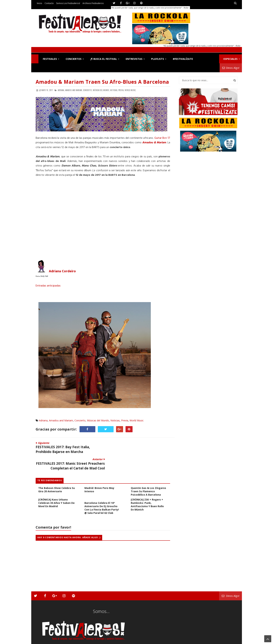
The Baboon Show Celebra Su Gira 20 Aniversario (57, 478)
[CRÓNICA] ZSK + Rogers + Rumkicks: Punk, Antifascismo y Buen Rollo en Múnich (147, 493)
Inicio (40, 3)
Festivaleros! (42, 641)
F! (35, 59)
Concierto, (88, 90)
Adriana (43, 420)
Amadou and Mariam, (74, 90)
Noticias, (114, 90)
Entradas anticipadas (48, 286)
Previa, (121, 90)
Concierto (80, 420)
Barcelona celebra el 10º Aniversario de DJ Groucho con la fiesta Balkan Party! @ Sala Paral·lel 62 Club (102, 496)
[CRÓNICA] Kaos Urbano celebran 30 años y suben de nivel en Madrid (56, 491)
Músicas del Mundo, (101, 90)
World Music (137, 420)
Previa (125, 420)
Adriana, (61, 90)
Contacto (49, 3)
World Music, (130, 90)
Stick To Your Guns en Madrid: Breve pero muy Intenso (99, 476)
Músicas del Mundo (98, 420)
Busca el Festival (104, 59)
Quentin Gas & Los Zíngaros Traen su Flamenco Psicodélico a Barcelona (148, 480)
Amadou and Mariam (61, 420)
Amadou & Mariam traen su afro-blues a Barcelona (102, 82)
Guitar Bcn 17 (162, 138)
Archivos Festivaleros (93, 3)
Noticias (115, 420)
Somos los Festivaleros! (68, 3)
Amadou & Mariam (154, 143)
